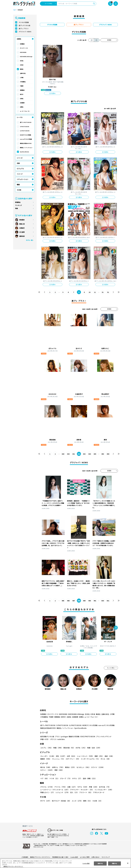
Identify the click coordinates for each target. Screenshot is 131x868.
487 (74, 601)
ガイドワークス (24, 48)
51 (103, 292)
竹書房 (22, 86)
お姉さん (58, 767)
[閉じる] (128, 863)
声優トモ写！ (45, 739)
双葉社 (22, 107)
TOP (14, 10)
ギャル (105, 759)
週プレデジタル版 (24, 25)
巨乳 (61, 756)
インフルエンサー (103, 790)
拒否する (100, 863)
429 (63, 454)
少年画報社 (23, 82)
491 (95, 601)
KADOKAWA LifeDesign (26, 56)
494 (108, 454)
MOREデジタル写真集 (26, 135)
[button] (116, 628)
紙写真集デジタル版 (47, 736)
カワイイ (97, 767)
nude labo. (61, 739)
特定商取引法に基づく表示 (60, 857)
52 (108, 292)
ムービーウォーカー (25, 111)
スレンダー (48, 756)
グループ (65, 778)
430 (68, 454)
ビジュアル (20, 169)
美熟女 (70, 767)
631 (108, 601)
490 (90, 601)
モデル (82, 787)
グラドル (47, 787)
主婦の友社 (23, 73)
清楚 (45, 770)
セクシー (111, 767)
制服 (58, 748)
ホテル (77, 778)
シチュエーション (23, 179)
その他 (19, 190)
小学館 (22, 78)
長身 (108, 756)
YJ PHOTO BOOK (24, 127)
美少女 (46, 767)
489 (84, 601)
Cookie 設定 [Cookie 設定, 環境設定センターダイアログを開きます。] (86, 863)
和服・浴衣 (93, 748)
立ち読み (53, 93)
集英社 (22, 69)
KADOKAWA (23, 52)
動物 (87, 801)
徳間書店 (22, 90)
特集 (16, 208)
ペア (44, 778)
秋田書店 (22, 44)
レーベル (20, 117)
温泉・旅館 (89, 778)
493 (103, 454)
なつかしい (83, 767)
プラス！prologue (61, 736)
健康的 (46, 759)
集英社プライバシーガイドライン (40, 857)
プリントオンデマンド (103, 736)
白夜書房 (22, 103)
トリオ (54, 778)
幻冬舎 (22, 65)
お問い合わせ (95, 857)
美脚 (98, 756)
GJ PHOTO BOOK (25, 131)
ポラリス (53, 739)
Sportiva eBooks (24, 152)
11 (95, 292)
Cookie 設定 (74, 857)
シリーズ (20, 158)
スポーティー (72, 759)
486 (68, 601)
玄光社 (22, 61)
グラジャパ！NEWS (25, 32)
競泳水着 (69, 748)
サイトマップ (106, 857)
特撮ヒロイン (47, 792)
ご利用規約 (25, 857)
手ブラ (46, 801)
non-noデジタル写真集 (26, 139)
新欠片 (22, 94)
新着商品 (18, 202)
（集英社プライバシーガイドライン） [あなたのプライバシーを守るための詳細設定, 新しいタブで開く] (13, 866)
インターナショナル (90, 759)
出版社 (19, 39)
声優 (93, 787)
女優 (71, 787)
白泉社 (22, 99)
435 (95, 454)
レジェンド (62, 792)
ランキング (18, 205)
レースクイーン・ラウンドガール (55, 790)
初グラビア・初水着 (61, 801)
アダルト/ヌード (98, 792)
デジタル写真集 (24, 22)
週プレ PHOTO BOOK (26, 122)
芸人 (74, 792)
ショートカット (85, 756)
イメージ (20, 174)
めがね (80, 748)
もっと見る (111, 668)
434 (90, 454)
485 (63, 601)
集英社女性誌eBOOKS (26, 143)
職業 (18, 185)
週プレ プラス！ (24, 29)
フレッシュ (58, 759)
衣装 (18, 163)
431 (74, 454)
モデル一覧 (29, 240)
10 (90, 292)
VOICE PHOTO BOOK (87, 736)
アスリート (85, 792)
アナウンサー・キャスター (82, 790)
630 (103, 601)
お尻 (71, 756)
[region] (65, 863)
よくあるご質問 (85, 857)
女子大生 (104, 787)
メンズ (77, 801)
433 (84, 454)
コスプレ (46, 748)
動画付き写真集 (74, 736)
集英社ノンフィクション (26, 148)
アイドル (60, 787)
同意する (115, 863)
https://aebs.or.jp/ (38, 847)
